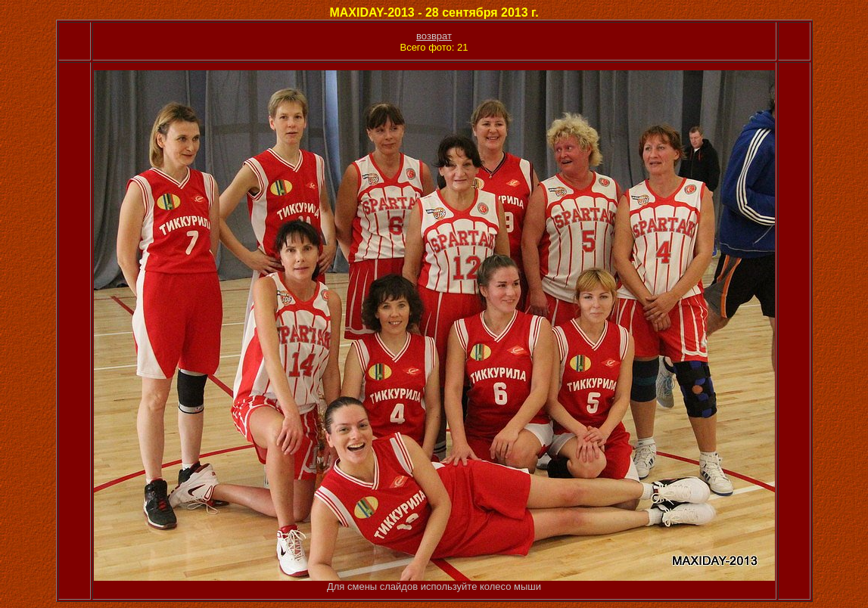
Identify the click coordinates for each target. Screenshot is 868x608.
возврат (434, 36)
